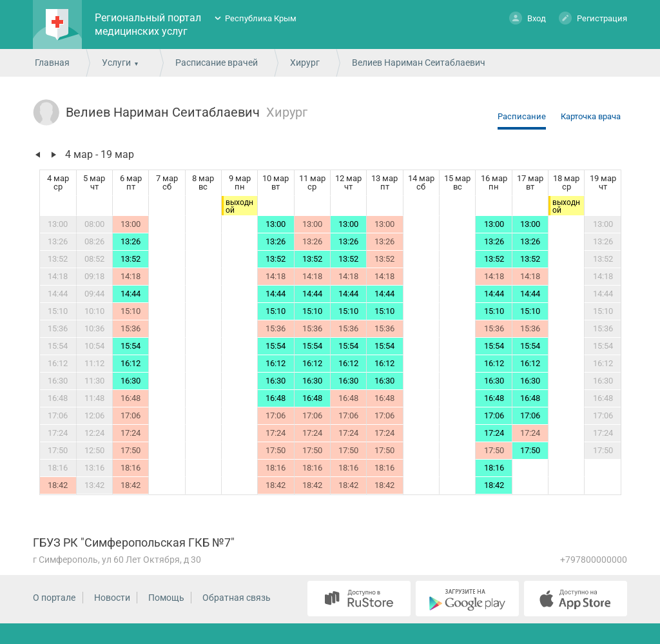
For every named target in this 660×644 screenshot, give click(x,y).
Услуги (116, 63)
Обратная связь (237, 598)
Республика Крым (261, 18)
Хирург (305, 63)
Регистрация (593, 18)
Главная (52, 63)
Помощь (166, 598)
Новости (112, 598)
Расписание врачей (217, 63)
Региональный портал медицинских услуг (148, 24)
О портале (54, 598)
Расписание (522, 116)
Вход (528, 18)
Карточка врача (591, 116)
